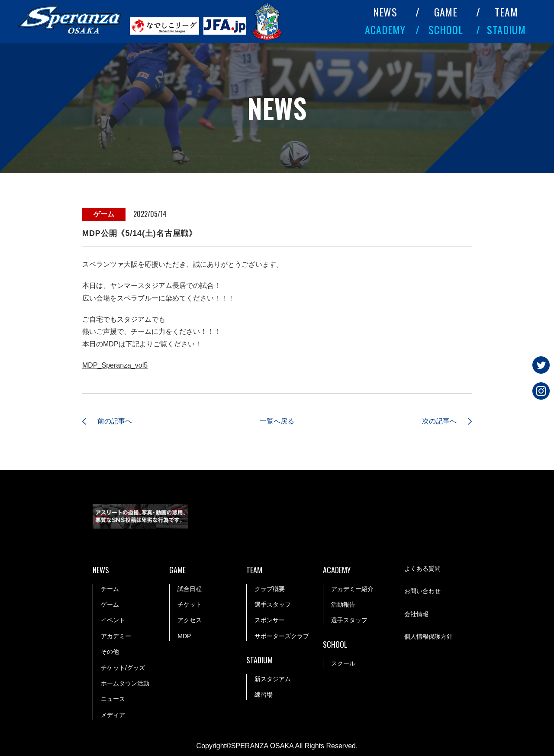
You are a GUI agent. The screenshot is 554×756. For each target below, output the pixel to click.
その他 (110, 652)
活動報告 (343, 604)
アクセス (190, 620)
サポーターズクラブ (282, 636)
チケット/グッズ (123, 668)
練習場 (264, 695)
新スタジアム (273, 679)
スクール (343, 663)
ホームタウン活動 (125, 683)
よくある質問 (422, 569)
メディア (113, 715)
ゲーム (110, 604)
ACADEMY (385, 29)
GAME (446, 12)
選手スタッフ (273, 604)
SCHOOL (446, 29)
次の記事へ (439, 421)
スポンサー (270, 620)
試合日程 (190, 589)
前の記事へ (115, 421)
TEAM (506, 12)
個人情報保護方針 (428, 636)
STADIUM (506, 29)
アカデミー (116, 636)
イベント (113, 620)
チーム (110, 589)
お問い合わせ (422, 591)
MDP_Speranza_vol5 (115, 365)
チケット (190, 604)
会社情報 (416, 614)
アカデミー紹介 (352, 589)
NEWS (385, 12)
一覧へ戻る (277, 421)
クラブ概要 (270, 589)
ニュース (113, 699)
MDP (184, 636)
